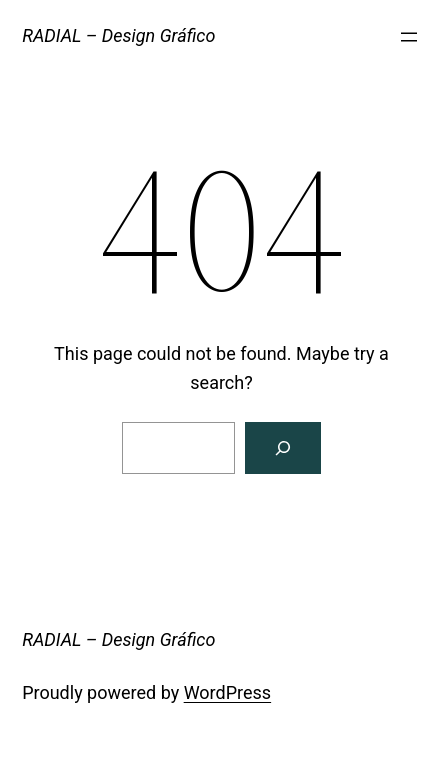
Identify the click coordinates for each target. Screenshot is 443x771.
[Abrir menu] (409, 37)
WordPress (227, 692)
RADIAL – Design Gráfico (118, 35)
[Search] (283, 448)
